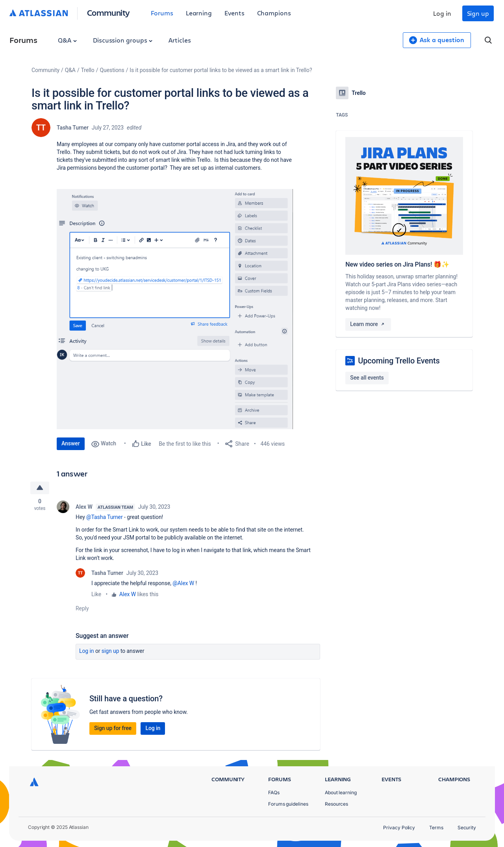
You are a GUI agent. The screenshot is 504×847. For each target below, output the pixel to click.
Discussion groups (123, 40)
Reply (82, 609)
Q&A (67, 40)
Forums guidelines (288, 804)
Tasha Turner (73, 128)
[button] (175, 309)
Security (467, 828)
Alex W (84, 507)
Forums (162, 13)
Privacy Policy (399, 828)
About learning (341, 792)
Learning (199, 13)
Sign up (478, 13)
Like (96, 595)
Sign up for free (113, 728)
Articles (180, 40)
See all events (367, 378)
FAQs (274, 792)
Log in (442, 13)
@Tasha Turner (105, 517)
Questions (112, 70)
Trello (88, 70)
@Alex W (183, 584)
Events (234, 13)
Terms (436, 828)
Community (108, 12)
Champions (274, 13)
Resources (336, 804)
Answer (71, 443)
